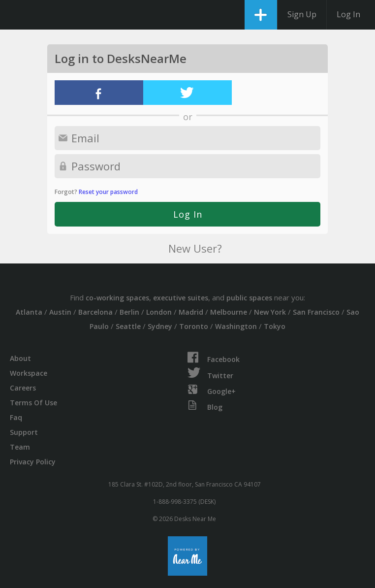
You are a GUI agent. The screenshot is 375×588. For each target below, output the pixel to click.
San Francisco (316, 312)
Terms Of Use (33, 403)
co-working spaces (117, 298)
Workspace (29, 373)
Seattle (128, 326)
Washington (236, 326)
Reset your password (108, 192)
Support (24, 432)
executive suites (181, 298)
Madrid (191, 312)
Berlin (129, 312)
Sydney (160, 326)
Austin (60, 312)
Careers (23, 388)
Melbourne (229, 312)
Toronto (194, 326)
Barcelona (95, 312)
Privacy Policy (33, 462)
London (159, 312)
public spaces (249, 298)
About (20, 358)
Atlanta (29, 312)
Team (20, 447)
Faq (16, 417)
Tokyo (275, 326)
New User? (195, 248)
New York (270, 312)
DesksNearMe (16, 15)
